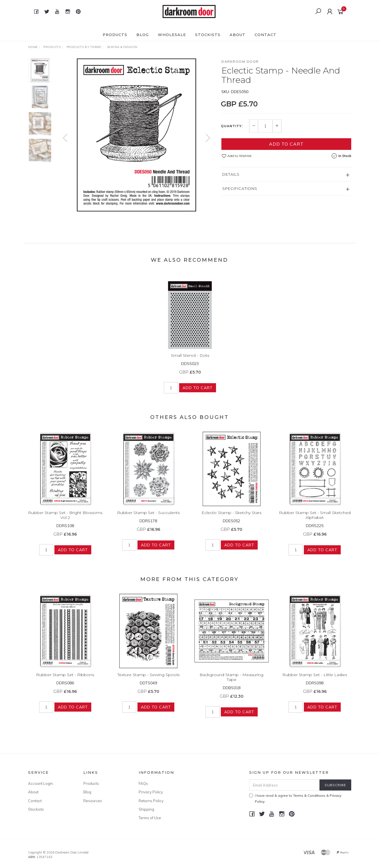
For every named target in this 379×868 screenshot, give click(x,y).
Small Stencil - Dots (190, 361)
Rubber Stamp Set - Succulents (148, 518)
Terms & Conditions (309, 795)
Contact (265, 35)
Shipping (146, 809)
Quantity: (232, 126)
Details (231, 174)
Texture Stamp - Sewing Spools (148, 680)
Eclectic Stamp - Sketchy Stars (231, 518)
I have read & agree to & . (295, 798)
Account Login (41, 783)
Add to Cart (286, 144)
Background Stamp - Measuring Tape (231, 683)
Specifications (240, 188)
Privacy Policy (151, 792)
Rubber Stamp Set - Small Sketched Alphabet (315, 520)
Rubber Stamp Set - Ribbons (65, 680)
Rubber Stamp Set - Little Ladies (315, 680)
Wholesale (172, 35)
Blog (143, 35)
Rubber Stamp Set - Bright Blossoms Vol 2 (65, 520)
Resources (93, 801)
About (238, 35)
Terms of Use (150, 818)
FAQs (143, 783)
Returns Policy (151, 801)
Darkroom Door (240, 61)
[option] (136, 135)
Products (115, 35)
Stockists (208, 35)
